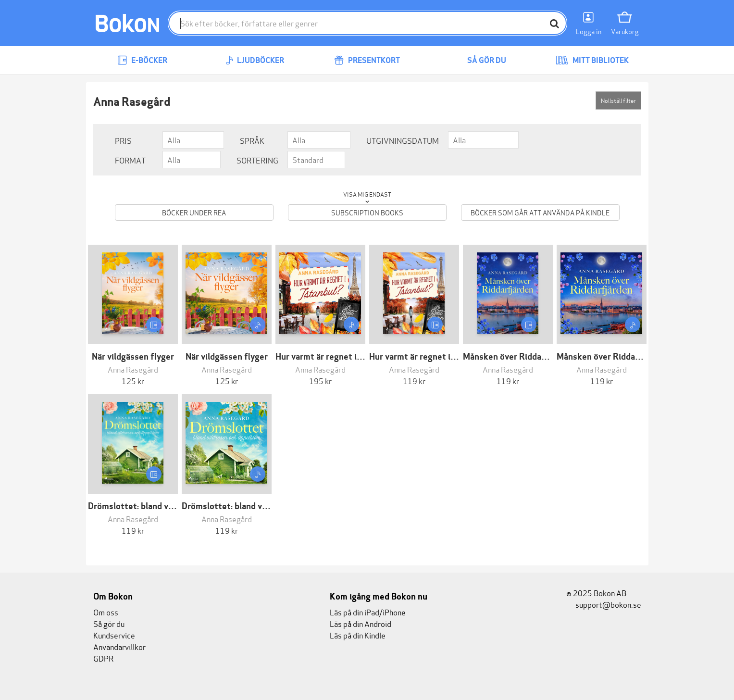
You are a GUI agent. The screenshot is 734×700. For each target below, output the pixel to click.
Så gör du (480, 60)
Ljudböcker (255, 60)
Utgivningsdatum (403, 140)
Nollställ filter (618, 100)
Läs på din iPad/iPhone (368, 612)
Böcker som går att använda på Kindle (540, 212)
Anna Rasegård (133, 369)
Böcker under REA (194, 212)
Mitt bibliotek (592, 60)
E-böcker (142, 60)
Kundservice (114, 635)
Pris (123, 140)
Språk (252, 140)
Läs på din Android (361, 623)
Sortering (257, 160)
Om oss (106, 612)
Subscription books (367, 212)
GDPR (103, 658)
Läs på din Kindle (358, 635)
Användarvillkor (119, 646)
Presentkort (367, 60)
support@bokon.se (604, 604)
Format (130, 160)
